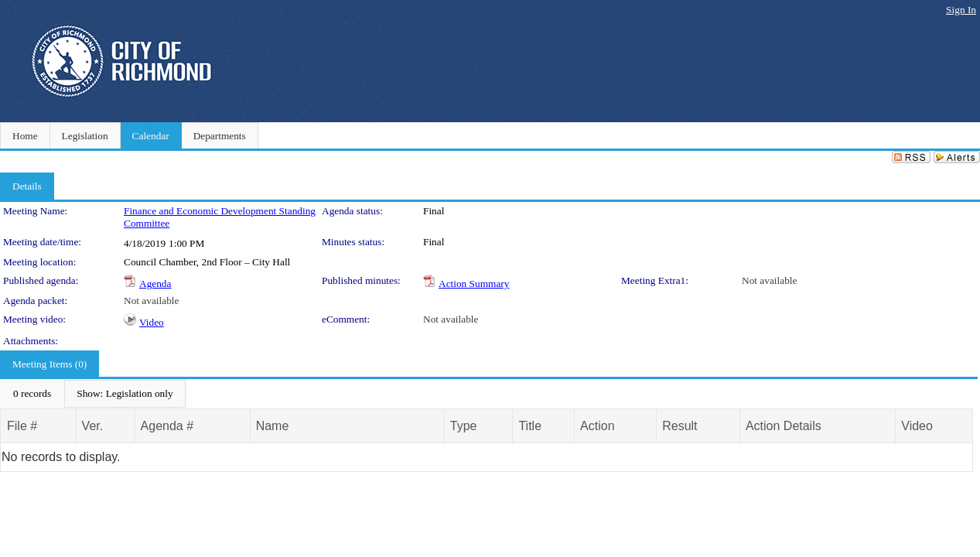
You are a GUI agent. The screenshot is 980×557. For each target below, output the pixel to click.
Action (597, 426)
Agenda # (167, 426)
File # (22, 426)
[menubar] (93, 394)
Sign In (961, 10)
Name (273, 426)
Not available (769, 280)
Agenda (155, 284)
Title (530, 426)
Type (464, 426)
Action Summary (474, 284)
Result (680, 426)
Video (152, 322)
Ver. (93, 426)
